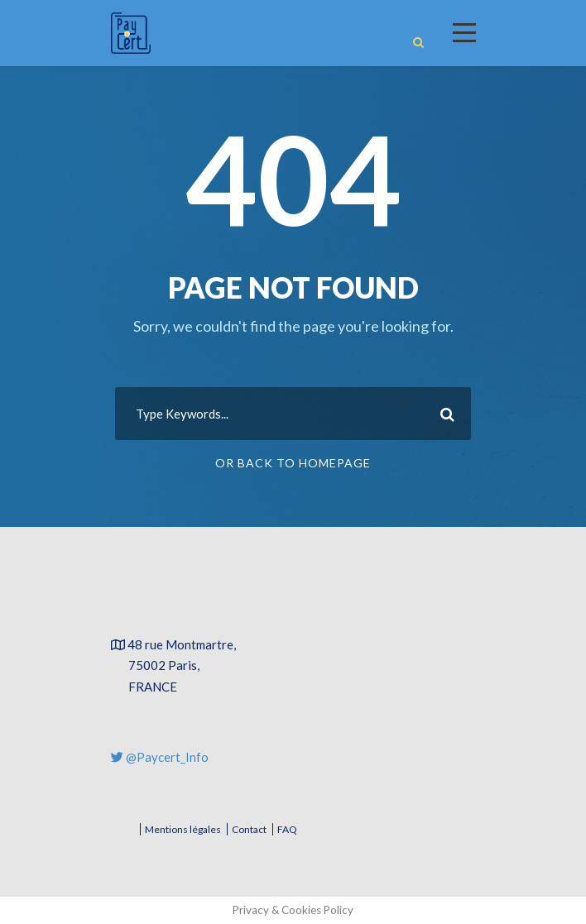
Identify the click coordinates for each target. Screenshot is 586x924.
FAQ (287, 829)
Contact (249, 829)
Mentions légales (183, 829)
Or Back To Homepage (293, 463)
